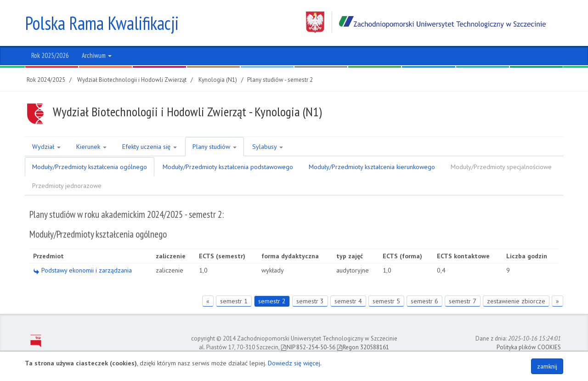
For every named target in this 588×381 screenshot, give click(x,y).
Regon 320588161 (363, 347)
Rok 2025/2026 (50, 55)
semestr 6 (424, 301)
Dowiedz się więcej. (295, 363)
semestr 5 (386, 301)
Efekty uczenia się (150, 147)
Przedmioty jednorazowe (67, 186)
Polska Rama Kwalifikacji (102, 23)
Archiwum (97, 55)
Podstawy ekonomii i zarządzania (82, 270)
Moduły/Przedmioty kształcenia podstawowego (228, 167)
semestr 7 (463, 301)
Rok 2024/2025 (46, 80)
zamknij (547, 366)
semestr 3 (310, 301)
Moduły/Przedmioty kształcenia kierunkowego (372, 167)
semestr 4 (348, 301)
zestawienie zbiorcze (516, 301)
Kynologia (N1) (218, 80)
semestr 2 (272, 301)
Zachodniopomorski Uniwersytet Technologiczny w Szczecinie (426, 22)
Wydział (46, 147)
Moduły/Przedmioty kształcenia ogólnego (90, 167)
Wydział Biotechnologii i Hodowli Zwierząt (132, 80)
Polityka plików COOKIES (529, 347)
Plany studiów (215, 147)
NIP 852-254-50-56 (308, 347)
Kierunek (91, 147)
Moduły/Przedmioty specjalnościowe (501, 167)
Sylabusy (268, 147)
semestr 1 (234, 301)
